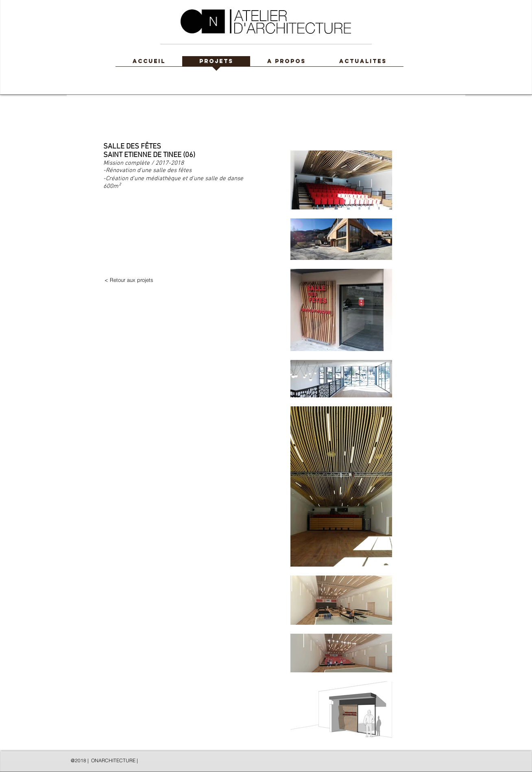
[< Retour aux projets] (129, 280)
